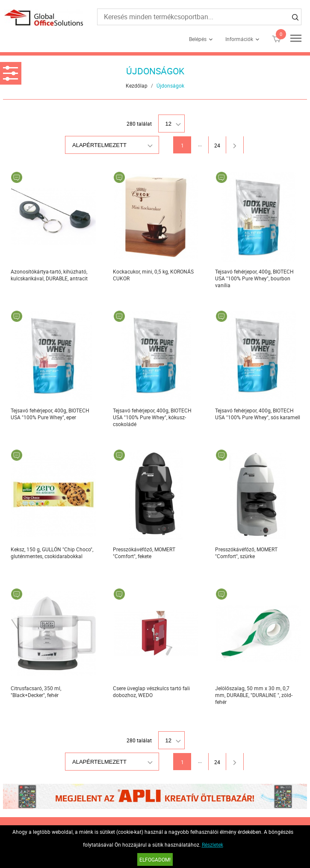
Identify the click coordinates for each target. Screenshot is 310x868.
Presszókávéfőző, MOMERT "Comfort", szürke (246, 553)
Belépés (198, 39)
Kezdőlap (137, 85)
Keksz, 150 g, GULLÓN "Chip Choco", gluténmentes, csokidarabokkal (52, 553)
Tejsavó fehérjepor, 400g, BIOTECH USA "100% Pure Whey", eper (50, 414)
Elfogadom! (155, 859)
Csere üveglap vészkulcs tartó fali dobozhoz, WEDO (151, 691)
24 (217, 145)
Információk (239, 39)
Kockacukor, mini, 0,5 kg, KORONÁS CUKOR (153, 275)
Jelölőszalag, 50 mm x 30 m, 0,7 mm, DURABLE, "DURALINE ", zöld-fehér (254, 695)
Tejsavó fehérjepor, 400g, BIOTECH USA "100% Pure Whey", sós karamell (258, 414)
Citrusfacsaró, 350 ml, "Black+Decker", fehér (36, 691)
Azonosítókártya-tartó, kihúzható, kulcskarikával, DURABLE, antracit (49, 275)
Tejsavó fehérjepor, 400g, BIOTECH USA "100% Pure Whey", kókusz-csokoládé (152, 417)
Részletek (213, 844)
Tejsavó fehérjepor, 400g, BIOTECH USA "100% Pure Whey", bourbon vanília (254, 278)
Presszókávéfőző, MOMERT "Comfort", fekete (144, 553)
